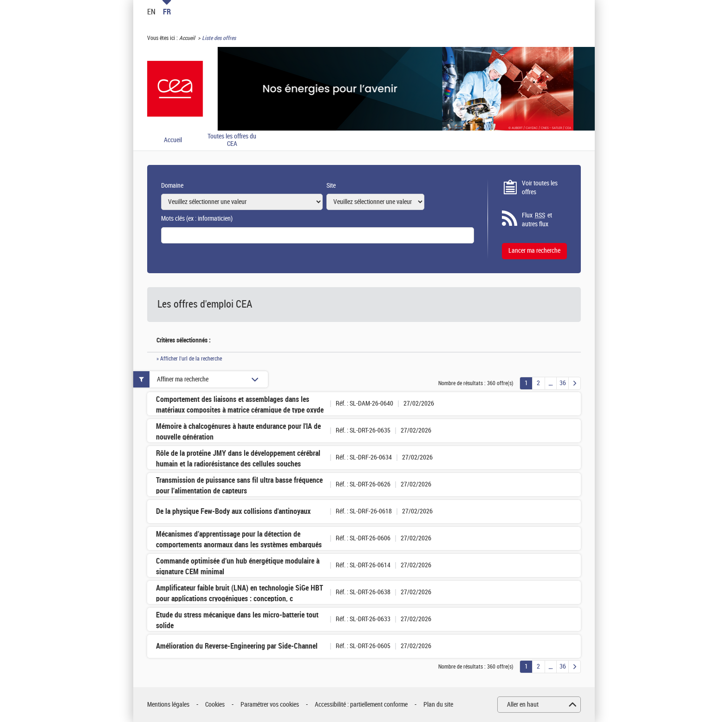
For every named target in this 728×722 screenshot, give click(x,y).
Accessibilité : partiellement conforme (361, 705)
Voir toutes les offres (540, 188)
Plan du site (438, 705)
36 (563, 383)
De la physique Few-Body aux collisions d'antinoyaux (233, 511)
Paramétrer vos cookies (270, 705)
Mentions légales (168, 705)
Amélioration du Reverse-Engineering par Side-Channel (237, 646)
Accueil (187, 38)
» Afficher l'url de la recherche (189, 359)
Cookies (215, 705)
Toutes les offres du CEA (232, 141)
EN (151, 12)
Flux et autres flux (537, 220)
